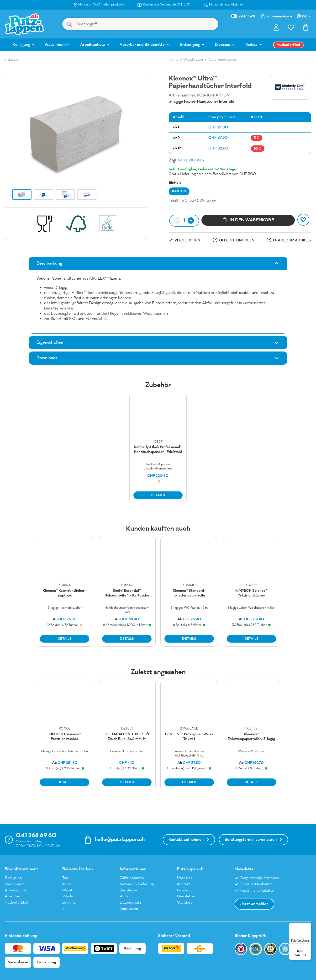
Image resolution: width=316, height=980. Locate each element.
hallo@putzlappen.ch (120, 839)
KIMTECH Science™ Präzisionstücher (251, 593)
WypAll (68, 890)
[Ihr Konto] (276, 29)
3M (65, 909)
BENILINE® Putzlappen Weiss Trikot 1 (189, 737)
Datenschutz (130, 903)
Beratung (185, 890)
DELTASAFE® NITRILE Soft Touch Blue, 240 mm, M (127, 737)
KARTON (179, 191)
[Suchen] (69, 24)
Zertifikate (128, 890)
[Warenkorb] (306, 29)
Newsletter (186, 896)
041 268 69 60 (36, 835)
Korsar (68, 884)
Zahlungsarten (132, 878)
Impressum (129, 909)
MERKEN (304, 220)
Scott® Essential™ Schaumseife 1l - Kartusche (127, 593)
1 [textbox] (184, 220)
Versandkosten (191, 160)
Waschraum (15, 884)
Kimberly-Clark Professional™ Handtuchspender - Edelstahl (158, 450)
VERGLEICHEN (187, 240)
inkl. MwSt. (244, 16)
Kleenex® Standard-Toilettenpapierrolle (189, 593)
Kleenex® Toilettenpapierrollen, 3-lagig (251, 737)
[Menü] (308, 926)
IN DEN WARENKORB (248, 219)
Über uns (185, 878)
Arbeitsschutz (16, 890)
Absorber (13, 896)
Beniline (69, 903)
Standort (184, 903)
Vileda (68, 896)
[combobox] (184, 221)
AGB (124, 896)
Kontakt (184, 884)
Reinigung (13, 878)
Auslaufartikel (16, 903)
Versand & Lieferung (137, 884)
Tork (66, 878)
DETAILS (158, 495)
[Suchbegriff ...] (147, 24)
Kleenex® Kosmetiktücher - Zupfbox (65, 593)
